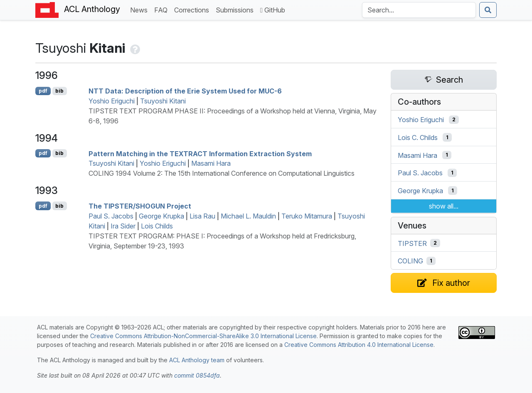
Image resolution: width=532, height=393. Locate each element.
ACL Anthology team (197, 360)
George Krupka (161, 216)
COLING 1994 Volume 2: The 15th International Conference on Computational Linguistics (222, 173)
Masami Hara (211, 163)
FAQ (163, 9)
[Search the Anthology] (419, 10)
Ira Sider (123, 226)
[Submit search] (488, 10)
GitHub (273, 10)
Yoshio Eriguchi (112, 101)
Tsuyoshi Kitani (163, 101)
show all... (444, 206)
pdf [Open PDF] (43, 91)
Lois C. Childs (418, 138)
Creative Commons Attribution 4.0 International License (359, 345)
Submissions (236, 9)
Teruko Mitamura (307, 216)
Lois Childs (157, 226)
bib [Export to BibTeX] (59, 91)
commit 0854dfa (197, 375)
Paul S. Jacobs (111, 216)
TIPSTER (412, 243)
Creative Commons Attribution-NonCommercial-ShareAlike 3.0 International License (203, 336)
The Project (140, 206)
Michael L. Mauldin (248, 216)
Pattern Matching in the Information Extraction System (200, 153)
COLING (410, 261)
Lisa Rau (202, 216)
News (140, 9)
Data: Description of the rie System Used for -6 (185, 91)
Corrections (193, 9)
